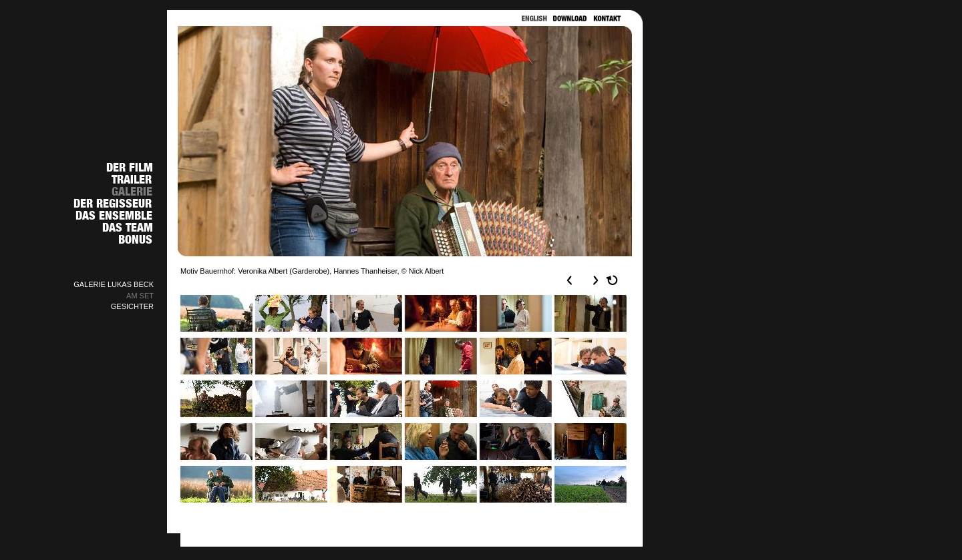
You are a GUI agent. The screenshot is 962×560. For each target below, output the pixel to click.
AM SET (140, 296)
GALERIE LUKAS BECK (114, 284)
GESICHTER (132, 306)
